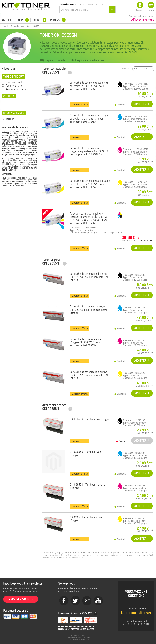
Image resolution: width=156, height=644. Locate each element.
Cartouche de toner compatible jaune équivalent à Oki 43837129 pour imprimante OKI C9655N (90, 184)
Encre (37, 20)
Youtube (99, 601)
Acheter (140, 104)
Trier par (126, 69)
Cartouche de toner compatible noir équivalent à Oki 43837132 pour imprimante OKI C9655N (89, 86)
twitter (75, 601)
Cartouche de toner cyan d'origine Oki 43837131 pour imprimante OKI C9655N (88, 310)
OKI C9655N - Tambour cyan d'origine (85, 453)
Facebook (64, 601)
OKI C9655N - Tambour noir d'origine (90, 419)
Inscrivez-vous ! (19, 599)
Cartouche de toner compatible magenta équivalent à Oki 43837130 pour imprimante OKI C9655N (89, 151)
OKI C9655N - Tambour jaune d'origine (86, 519)
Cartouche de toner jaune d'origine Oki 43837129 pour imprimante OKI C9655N (89, 375)
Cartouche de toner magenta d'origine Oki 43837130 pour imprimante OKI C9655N (85, 342)
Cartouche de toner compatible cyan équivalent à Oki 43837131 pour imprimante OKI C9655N (89, 119)
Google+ (87, 601)
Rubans (55, 20)
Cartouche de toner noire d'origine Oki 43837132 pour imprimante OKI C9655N (89, 277)
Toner (19, 20)
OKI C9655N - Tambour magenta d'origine (88, 486)
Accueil (6, 20)
